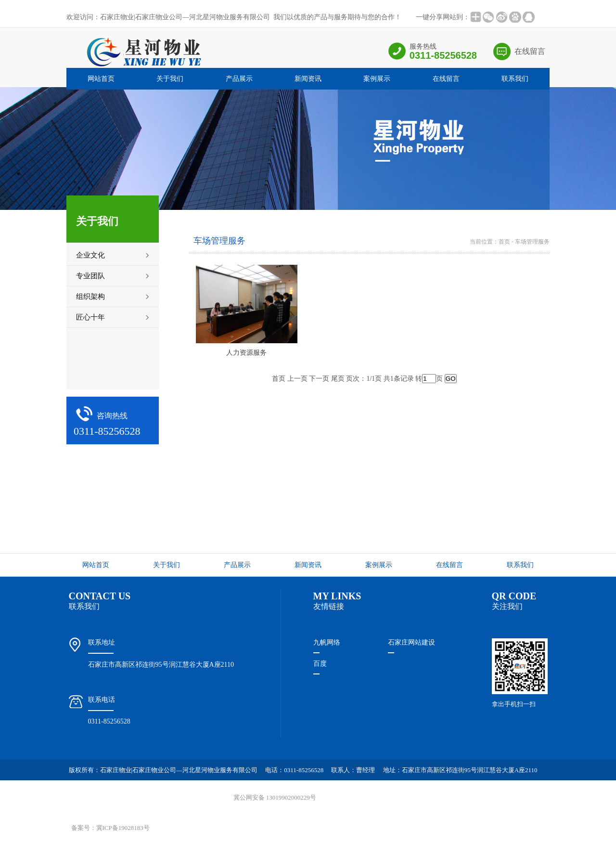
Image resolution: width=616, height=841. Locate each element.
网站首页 (101, 79)
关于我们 (170, 79)
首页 (504, 242)
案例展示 (377, 79)
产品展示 (239, 79)
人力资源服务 (246, 353)
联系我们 (515, 79)
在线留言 (530, 51)
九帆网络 (327, 642)
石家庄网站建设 (411, 642)
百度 (320, 664)
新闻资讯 (308, 79)
